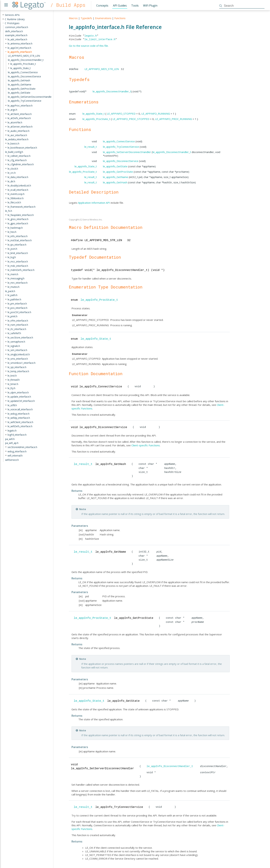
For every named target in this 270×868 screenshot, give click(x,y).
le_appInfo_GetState (115, 166)
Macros (73, 18)
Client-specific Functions (146, 445)
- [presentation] (3, 23)
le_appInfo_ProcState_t (96, 119)
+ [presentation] (3, 15)
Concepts (102, 6)
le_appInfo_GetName (116, 177)
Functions (120, 18)
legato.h (91, 36)
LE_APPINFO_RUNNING (156, 114)
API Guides (120, 6)
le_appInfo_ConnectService (119, 141)
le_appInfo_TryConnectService (121, 147)
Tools (135, 6)
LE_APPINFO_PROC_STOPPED (131, 119)
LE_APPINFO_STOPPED (121, 114)
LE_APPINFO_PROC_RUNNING (174, 119)
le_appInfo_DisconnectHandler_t (112, 91)
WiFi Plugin (150, 6)
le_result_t (91, 147)
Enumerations (103, 18)
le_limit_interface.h (100, 39)
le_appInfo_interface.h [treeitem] (20, 52)
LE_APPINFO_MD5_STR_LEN (102, 69)
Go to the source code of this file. (89, 46)
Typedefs (86, 18)
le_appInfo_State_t (94, 114)
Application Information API (94, 203)
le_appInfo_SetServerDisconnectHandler (127, 152)
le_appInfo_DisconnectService (121, 161)
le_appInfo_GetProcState (118, 172)
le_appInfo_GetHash (115, 182)
